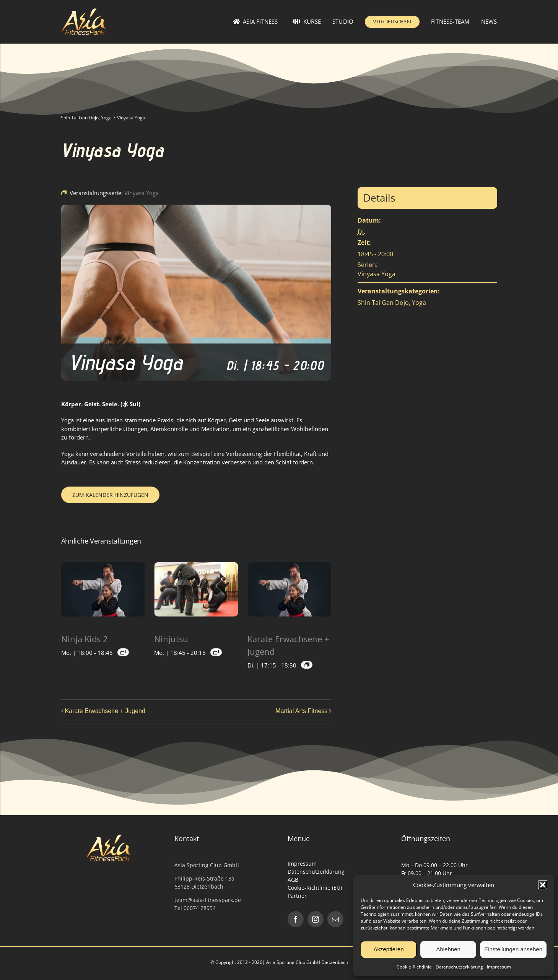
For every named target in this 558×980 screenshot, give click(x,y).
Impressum (499, 967)
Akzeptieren (388, 949)
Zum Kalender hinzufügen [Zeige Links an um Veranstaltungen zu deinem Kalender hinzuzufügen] (110, 495)
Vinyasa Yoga (377, 274)
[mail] (335, 919)
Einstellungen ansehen (513, 949)
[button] (543, 885)
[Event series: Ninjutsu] (216, 652)
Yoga (419, 303)
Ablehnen (448, 949)
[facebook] (296, 919)
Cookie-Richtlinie (414, 967)
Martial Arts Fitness (301, 711)
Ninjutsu (171, 639)
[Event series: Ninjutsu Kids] (123, 652)
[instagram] (316, 919)
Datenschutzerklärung (459, 967)
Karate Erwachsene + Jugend (105, 711)
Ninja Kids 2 (85, 639)
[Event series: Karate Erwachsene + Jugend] (307, 665)
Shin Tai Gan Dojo (383, 303)
